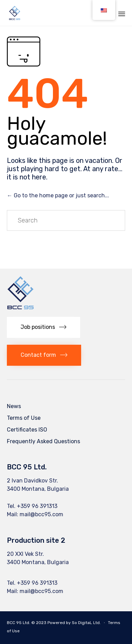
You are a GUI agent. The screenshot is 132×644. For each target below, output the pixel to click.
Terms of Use (24, 418)
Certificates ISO (27, 430)
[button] (43, 327)
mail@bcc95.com (41, 514)
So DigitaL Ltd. (86, 623)
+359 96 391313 (37, 506)
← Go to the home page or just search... (58, 195)
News (14, 406)
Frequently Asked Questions (43, 441)
